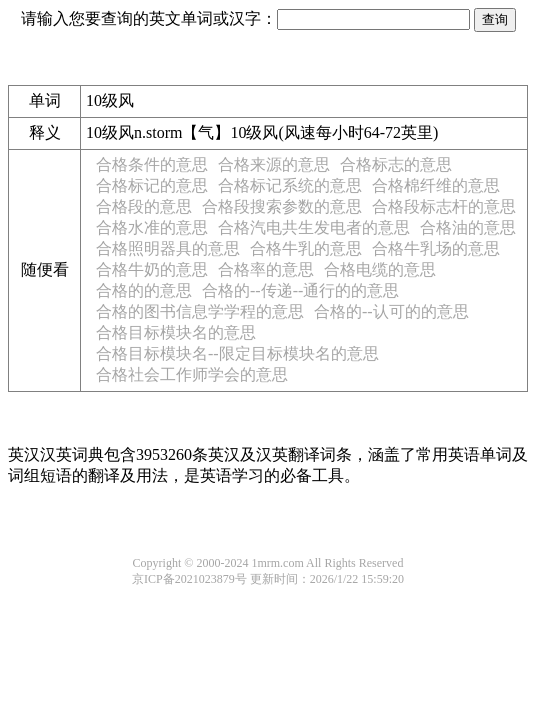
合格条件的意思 (152, 164)
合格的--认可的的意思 (391, 311)
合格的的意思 (144, 290)
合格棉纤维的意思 (436, 185)
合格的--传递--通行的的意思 (300, 290)
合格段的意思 (144, 206)
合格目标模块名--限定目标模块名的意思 (237, 353)
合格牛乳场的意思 (436, 248)
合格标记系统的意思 (290, 185)
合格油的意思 (468, 227)
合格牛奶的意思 (152, 269)
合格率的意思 (266, 269)
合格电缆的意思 (380, 269)
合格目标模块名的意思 (176, 332)
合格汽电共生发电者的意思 (314, 227)
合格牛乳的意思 (306, 248)
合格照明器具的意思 (168, 248)
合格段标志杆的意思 (444, 206)
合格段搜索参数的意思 (282, 206)
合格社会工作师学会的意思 (192, 374)
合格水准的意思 (152, 227)
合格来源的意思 (274, 164)
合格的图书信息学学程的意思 (200, 311)
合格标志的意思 (396, 164)
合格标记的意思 (152, 185)
